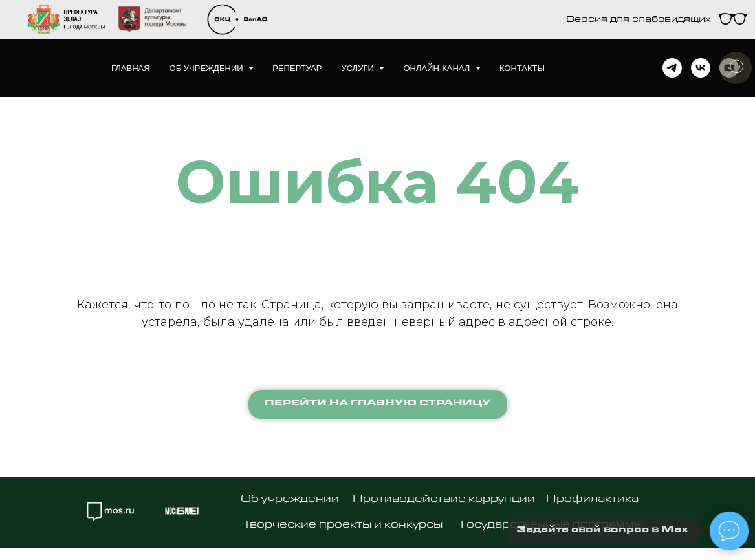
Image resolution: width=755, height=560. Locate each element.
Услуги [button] (358, 68)
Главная (131, 68)
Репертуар (297, 68)
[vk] (701, 68)
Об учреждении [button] (208, 68)
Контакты (522, 68)
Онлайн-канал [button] (438, 68)
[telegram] (672, 68)
